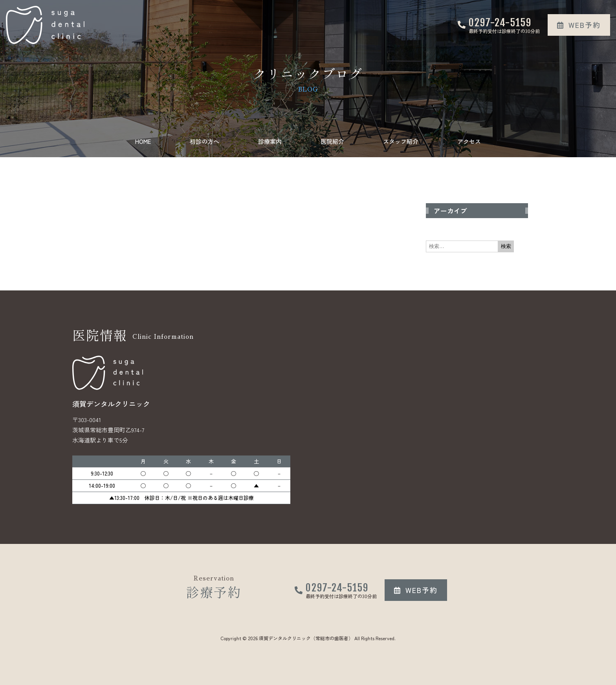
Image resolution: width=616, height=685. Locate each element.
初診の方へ (204, 141)
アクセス (469, 141)
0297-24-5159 (500, 22)
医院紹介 (332, 141)
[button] (579, 25)
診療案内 (270, 141)
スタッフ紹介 (401, 141)
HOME (143, 141)
